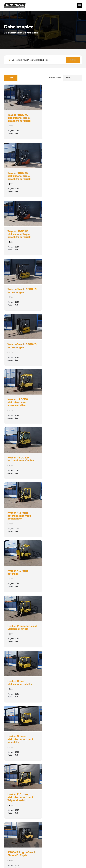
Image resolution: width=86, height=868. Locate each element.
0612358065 (11, 841)
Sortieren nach (55, 78)
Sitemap (42, 858)
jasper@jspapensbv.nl (17, 844)
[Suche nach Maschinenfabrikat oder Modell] (36, 60)
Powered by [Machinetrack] (43, 864)
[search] (43, 60)
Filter (11, 78)
